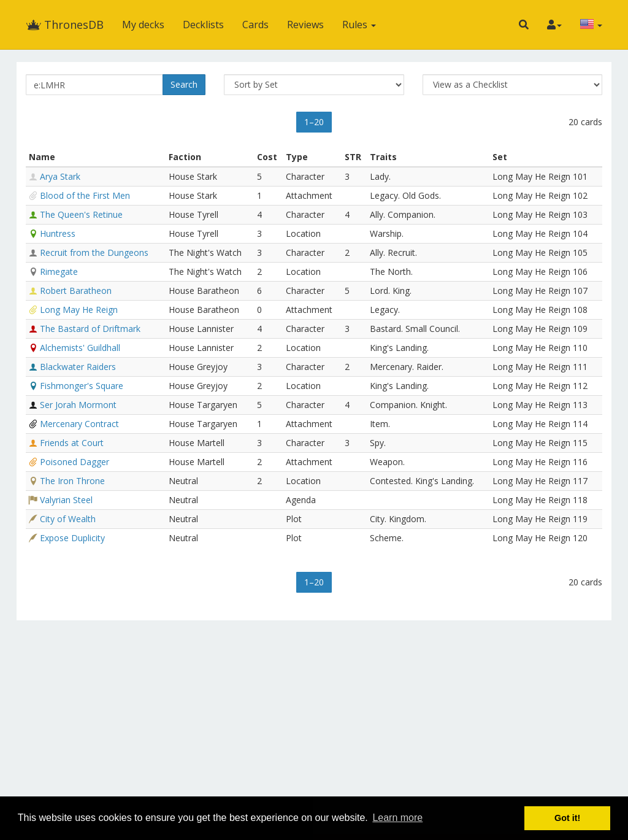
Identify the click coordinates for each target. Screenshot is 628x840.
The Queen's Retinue (81, 214)
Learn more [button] (397, 818)
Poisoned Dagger (75, 462)
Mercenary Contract (79, 424)
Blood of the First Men (85, 195)
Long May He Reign (79, 310)
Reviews (305, 25)
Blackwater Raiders (78, 367)
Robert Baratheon (76, 291)
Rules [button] (359, 25)
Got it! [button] (567, 818)
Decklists (203, 25)
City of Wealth (68, 519)
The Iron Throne (72, 481)
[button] (524, 25)
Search (184, 84)
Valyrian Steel (66, 500)
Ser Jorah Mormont (78, 405)
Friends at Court (72, 443)
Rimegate (59, 272)
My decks (143, 25)
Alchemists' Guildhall (80, 348)
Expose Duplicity (72, 538)
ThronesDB (65, 25)
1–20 (314, 122)
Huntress (58, 233)
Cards (255, 25)
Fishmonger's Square (82, 386)
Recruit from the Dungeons (94, 252)
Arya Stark (60, 176)
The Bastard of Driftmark (90, 329)
